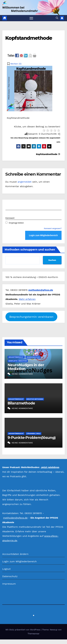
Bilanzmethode (21, 403)
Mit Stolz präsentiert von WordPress (23, 630)
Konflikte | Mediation (18, 361)
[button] (57, 18)
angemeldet (25, 182)
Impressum (9, 584)
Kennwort (10, 218)
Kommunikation (33, 357)
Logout (6, 569)
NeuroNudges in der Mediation (26, 367)
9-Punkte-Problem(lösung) (32, 438)
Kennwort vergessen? (53, 229)
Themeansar (33, 634)
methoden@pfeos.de (15, 518)
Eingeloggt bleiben (15, 223)
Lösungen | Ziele (33, 433)
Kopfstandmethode (29, 38)
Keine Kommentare (22, 374)
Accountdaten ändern (15, 554)
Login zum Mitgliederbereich (19, 561)
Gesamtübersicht (16, 357)
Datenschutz (10, 576)
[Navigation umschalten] (31, 18)
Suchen (52, 260)
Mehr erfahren (27, 299)
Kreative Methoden (35, 399)
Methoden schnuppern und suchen (30, 250)
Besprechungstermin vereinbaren (31, 317)
